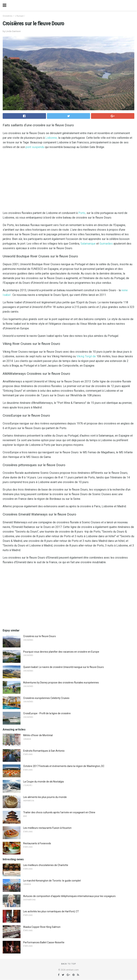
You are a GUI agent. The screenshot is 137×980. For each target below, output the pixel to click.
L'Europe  (20, 16)
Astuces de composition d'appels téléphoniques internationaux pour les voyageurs (69, 896)
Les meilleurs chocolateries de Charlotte (46, 865)
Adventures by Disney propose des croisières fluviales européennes (61, 683)
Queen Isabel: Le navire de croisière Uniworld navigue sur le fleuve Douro (64, 667)
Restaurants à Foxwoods (37, 843)
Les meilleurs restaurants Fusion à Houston (47, 828)
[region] (68, 181)
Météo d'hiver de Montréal (38, 735)
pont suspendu (35, 147)
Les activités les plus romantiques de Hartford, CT (51, 911)
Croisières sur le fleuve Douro (40, 636)
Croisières (7, 16)
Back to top (69, 964)
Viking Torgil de (86, 356)
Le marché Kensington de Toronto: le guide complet (52, 881)
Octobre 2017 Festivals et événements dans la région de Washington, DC (64, 766)
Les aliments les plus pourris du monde (45, 797)
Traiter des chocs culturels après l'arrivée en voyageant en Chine (59, 812)
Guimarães (106, 244)
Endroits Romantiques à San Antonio (44, 751)
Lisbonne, (51, 138)
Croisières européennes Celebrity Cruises (46, 698)
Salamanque (88, 244)
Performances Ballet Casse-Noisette (44, 942)
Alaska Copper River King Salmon (42, 927)
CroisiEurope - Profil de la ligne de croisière (47, 713)
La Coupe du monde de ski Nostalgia (43, 782)
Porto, (82, 213)
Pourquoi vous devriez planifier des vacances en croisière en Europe (61, 652)
